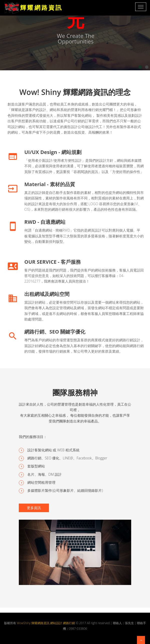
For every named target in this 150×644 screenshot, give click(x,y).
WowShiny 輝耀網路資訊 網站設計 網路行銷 (46, 623)
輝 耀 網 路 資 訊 (32, 5)
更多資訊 (34, 508)
